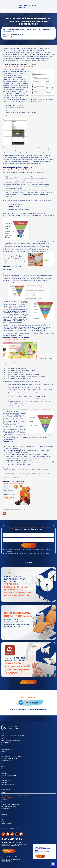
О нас (3, 821)
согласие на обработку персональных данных (23, 550)
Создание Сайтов (6, 742)
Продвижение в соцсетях (9, 806)
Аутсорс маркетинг (7, 749)
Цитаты (4, 787)
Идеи (3, 769)
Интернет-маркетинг (7, 797)
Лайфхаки (4, 773)
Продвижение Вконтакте (9, 738)
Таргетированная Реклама (9, 745)
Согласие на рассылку (8, 826)
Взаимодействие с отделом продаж (12, 756)
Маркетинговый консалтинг (9, 758)
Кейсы (3, 792)
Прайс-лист (5, 819)
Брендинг (4, 752)
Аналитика (4, 800)
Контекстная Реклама (8, 747)
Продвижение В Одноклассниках (11, 740)
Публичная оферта (7, 824)
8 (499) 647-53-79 (12, 839)
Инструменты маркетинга (9, 771)
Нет (24, 8)
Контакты (4, 814)
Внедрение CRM (6, 761)
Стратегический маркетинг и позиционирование (15, 795)
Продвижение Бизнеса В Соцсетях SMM (13, 736)
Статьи (3, 767)
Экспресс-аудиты (6, 789)
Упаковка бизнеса (7, 802)
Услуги (3, 733)
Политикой (8, 551)
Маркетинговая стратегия (9, 754)
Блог (3, 764)
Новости (4, 778)
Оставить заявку (29, 546)
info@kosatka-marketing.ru (10, 846)
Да (20, 8)
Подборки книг (6, 780)
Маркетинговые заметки (9, 776)
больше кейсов (28, 682)
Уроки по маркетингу (8, 785)
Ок (40, 856)
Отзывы (4, 817)
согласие (11, 554)
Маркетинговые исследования (10, 811)
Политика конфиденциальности (11, 859)
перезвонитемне (9, 851)
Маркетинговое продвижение (10, 804)
